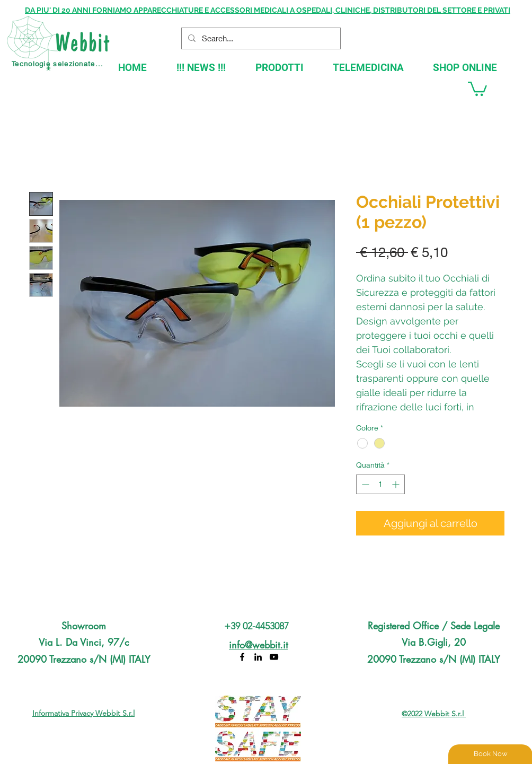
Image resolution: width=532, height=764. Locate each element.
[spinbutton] (380, 484)
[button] (477, 88)
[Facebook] (242, 657)
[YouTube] (274, 657)
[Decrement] (364, 484)
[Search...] (260, 38)
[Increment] (397, 484)
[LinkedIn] (258, 657)
